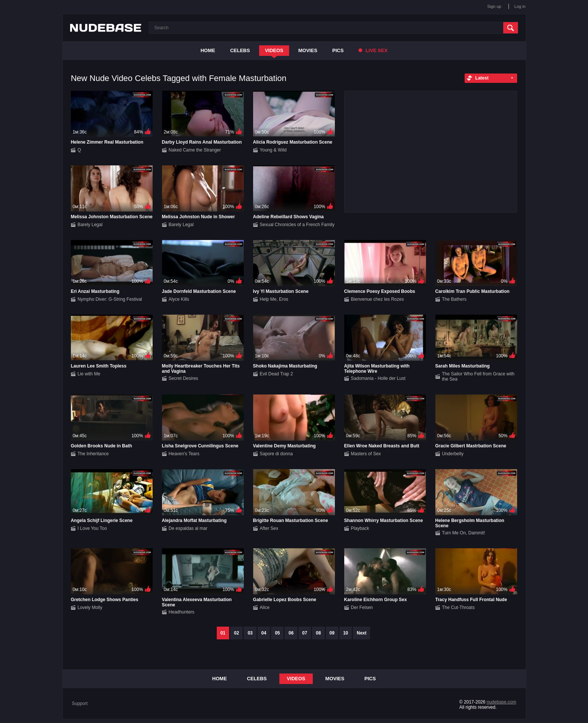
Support (80, 703)
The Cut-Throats (458, 607)
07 (305, 633)
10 (346, 633)
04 (264, 633)
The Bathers (454, 299)
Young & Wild (273, 150)
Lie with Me (89, 374)
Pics (338, 50)
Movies (308, 50)
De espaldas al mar (188, 528)
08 (318, 633)
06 (291, 633)
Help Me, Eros (274, 299)
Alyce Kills (179, 299)
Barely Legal (90, 225)
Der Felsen (362, 607)
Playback (360, 528)
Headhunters (182, 612)
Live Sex (373, 50)
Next (361, 633)
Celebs (240, 50)
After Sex (269, 528)
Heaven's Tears (184, 454)
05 (277, 633)
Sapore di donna (276, 454)
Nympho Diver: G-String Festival (110, 299)
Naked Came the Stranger (195, 150)
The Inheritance (93, 454)
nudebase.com (502, 702)
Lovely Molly (90, 607)
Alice (265, 607)
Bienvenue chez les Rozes (377, 299)
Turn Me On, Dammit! (464, 533)
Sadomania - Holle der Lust (378, 378)
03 (250, 633)
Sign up (494, 6)
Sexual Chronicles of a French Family (297, 225)
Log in (520, 6)
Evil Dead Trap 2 (277, 374)
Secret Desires (184, 378)
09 (332, 633)
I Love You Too (92, 528)
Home (208, 50)
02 (236, 633)
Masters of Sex (366, 454)
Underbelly (453, 454)
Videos (274, 50)
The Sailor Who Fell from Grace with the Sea (478, 376)
